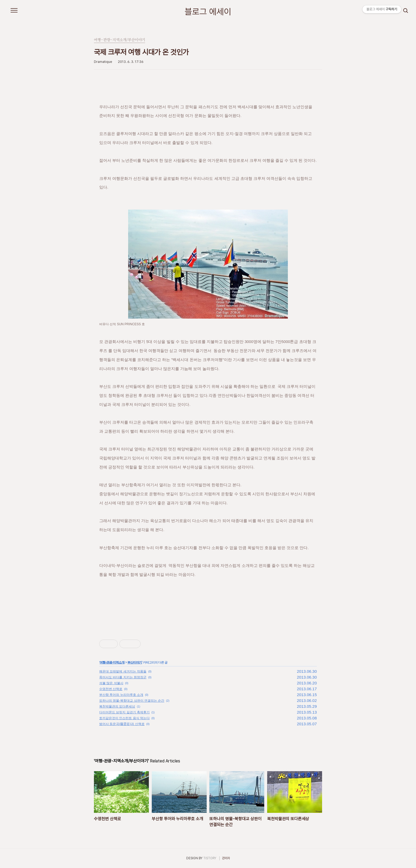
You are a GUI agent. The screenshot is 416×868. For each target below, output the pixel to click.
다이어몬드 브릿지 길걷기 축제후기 (124, 712)
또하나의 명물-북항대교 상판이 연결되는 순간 (132, 701)
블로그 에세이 (208, 12)
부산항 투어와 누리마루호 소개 (121, 695)
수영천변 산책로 (111, 689)
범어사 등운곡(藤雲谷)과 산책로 (122, 724)
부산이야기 (135, 662)
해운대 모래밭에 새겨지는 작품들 (123, 671)
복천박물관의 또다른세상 (117, 706)
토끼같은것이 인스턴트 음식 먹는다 (124, 718)
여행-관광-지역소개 (112, 662)
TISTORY (210, 858)
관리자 (226, 858)
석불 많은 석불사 (111, 683)
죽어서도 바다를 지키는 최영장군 (123, 677)
